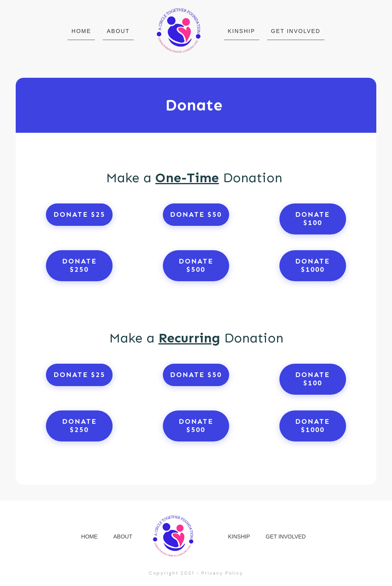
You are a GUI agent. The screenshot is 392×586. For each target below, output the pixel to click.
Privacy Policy (222, 573)
